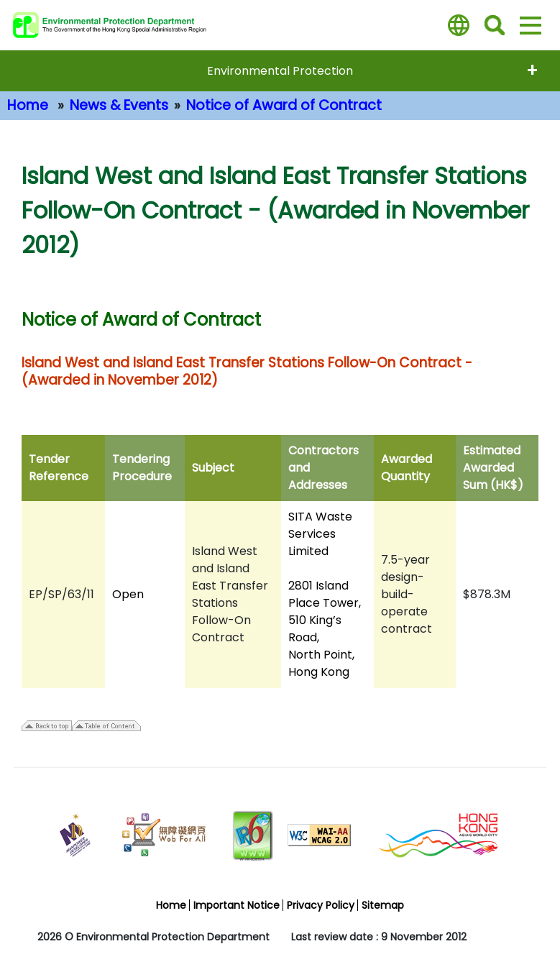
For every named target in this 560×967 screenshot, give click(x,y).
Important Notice (237, 905)
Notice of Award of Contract (284, 105)
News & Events (119, 105)
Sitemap (383, 905)
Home (28, 105)
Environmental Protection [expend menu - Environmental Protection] (280, 71)
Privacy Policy (321, 905)
